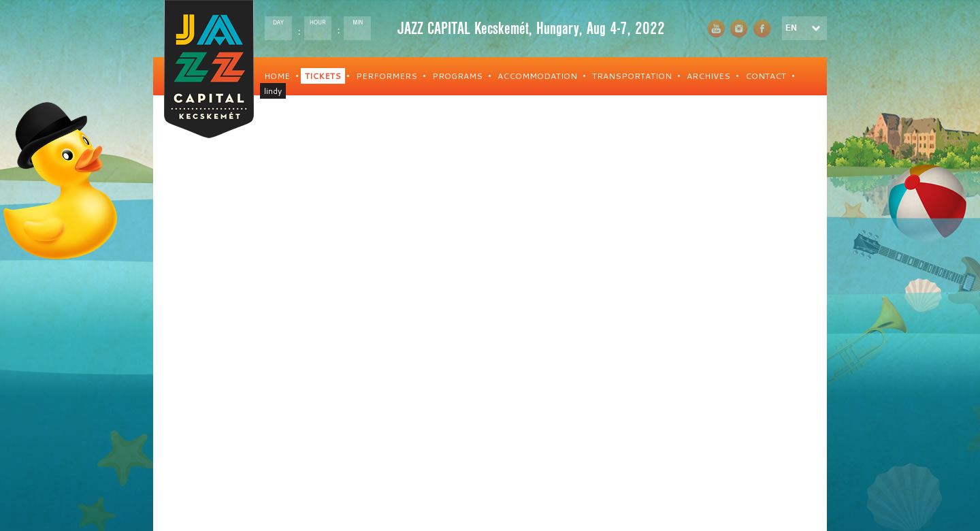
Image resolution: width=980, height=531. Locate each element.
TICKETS (323, 76)
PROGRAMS (457, 76)
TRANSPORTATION (632, 76)
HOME (277, 76)
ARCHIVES (708, 76)
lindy (273, 91)
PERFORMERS (387, 76)
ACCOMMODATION (537, 76)
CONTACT (766, 76)
